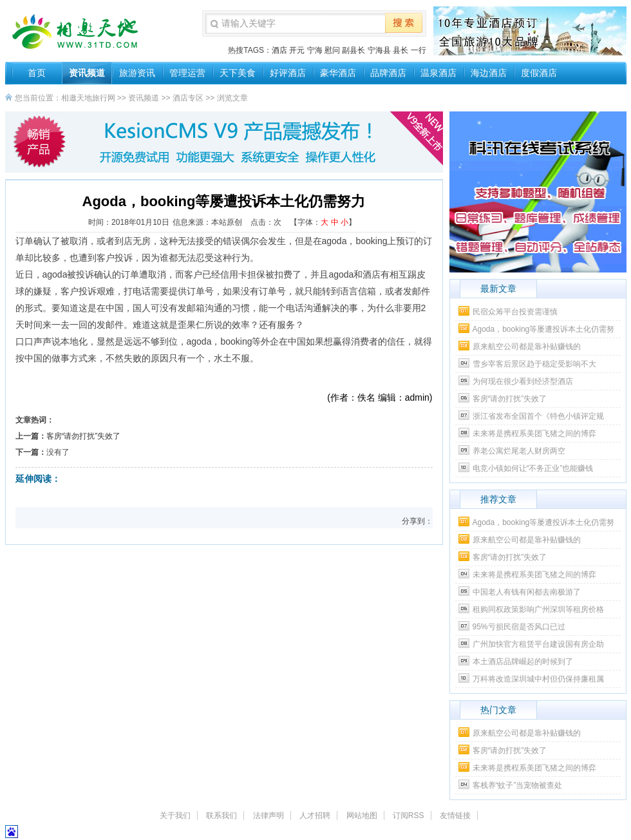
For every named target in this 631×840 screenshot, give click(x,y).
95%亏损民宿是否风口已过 (519, 627)
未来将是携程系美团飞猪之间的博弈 (534, 434)
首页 (37, 73)
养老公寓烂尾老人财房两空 (519, 451)
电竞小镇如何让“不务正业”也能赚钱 (533, 468)
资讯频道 (87, 73)
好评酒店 (288, 73)
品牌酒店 (388, 73)
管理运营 (187, 73)
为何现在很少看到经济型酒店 (523, 381)
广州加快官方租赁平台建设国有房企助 (538, 644)
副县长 (353, 50)
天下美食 (238, 73)
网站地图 (362, 816)
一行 (419, 50)
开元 (297, 50)
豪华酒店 (338, 73)
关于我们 (175, 816)
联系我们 (221, 816)
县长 (400, 50)
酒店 (279, 50)
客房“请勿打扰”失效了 (84, 436)
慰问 (332, 50)
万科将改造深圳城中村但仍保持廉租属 (538, 679)
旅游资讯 (137, 73)
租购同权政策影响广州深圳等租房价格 (538, 609)
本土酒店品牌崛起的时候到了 (523, 662)
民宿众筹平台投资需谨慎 (515, 312)
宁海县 (379, 50)
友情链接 (455, 816)
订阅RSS (409, 816)
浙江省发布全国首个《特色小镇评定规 (538, 416)
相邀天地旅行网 (88, 98)
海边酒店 (489, 73)
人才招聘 (315, 816)
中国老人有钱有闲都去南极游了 (527, 592)
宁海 (315, 50)
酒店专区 (188, 98)
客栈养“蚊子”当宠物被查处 (518, 785)
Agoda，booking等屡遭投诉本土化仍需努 (544, 329)
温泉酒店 (438, 73)
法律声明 (268, 816)
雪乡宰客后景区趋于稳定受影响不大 (534, 364)
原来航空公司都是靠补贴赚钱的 (527, 347)
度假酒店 (539, 73)
